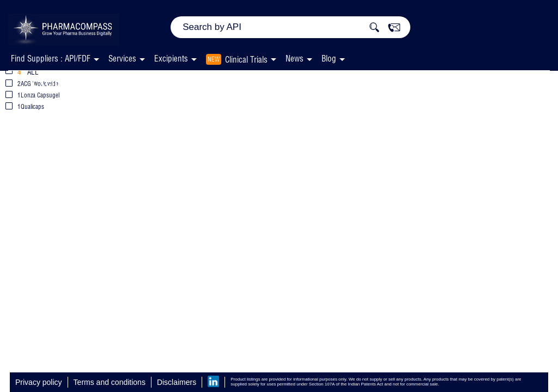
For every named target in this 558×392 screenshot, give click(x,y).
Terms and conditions (110, 382)
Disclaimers (177, 382)
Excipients (60, 81)
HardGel (229, 81)
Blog (329, 59)
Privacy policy (39, 382)
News (295, 59)
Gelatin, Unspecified (320, 81)
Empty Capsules (147, 81)
